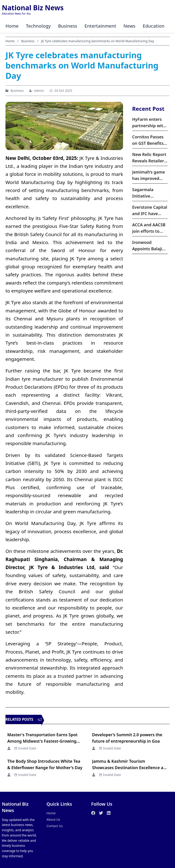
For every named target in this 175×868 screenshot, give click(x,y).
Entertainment (100, 26)
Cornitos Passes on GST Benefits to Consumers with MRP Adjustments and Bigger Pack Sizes (149, 140)
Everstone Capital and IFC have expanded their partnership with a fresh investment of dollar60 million (150, 211)
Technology (38, 26)
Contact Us (55, 826)
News (129, 26)
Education (153, 26)
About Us (53, 819)
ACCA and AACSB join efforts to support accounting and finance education (149, 228)
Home (12, 26)
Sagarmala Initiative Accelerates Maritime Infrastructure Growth (146, 193)
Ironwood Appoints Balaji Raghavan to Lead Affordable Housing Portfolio (150, 246)
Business (68, 26)
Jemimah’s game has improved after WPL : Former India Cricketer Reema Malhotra (149, 175)
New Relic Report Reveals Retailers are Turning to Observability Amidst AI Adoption (149, 158)
